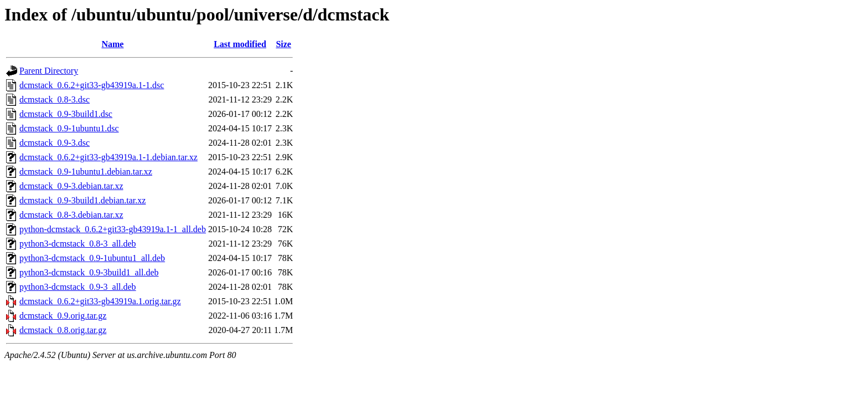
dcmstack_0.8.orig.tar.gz (63, 330)
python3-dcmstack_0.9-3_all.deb (78, 287)
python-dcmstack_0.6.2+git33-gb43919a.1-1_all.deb (113, 229)
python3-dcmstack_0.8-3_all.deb (78, 244)
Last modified (240, 44)
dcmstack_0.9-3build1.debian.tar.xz (82, 200)
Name (112, 44)
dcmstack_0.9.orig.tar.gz (63, 316)
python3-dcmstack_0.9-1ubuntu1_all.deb (92, 258)
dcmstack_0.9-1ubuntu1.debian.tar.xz (86, 172)
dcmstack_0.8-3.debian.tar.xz (71, 215)
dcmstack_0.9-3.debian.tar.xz (71, 186)
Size (283, 44)
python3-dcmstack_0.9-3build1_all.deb (89, 272)
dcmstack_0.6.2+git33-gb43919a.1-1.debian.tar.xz (108, 157)
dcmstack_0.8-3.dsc (55, 99)
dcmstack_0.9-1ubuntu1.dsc (69, 128)
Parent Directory (49, 71)
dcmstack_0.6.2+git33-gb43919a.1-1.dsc (92, 85)
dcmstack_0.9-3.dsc (55, 143)
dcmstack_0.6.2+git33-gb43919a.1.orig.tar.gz (100, 301)
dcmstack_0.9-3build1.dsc (66, 114)
